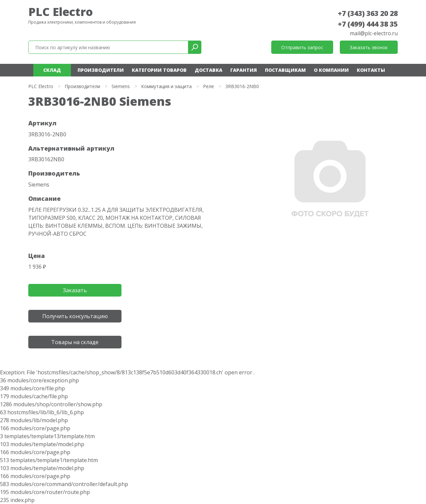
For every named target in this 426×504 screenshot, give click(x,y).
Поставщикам (285, 70)
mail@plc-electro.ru (374, 33)
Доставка (209, 70)
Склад (52, 70)
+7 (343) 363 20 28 (368, 13)
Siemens (121, 86)
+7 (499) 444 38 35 (368, 24)
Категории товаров (159, 70)
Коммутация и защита (166, 86)
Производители (101, 70)
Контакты (371, 70)
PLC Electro (61, 12)
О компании (331, 70)
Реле (209, 86)
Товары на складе (75, 342)
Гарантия (244, 70)
